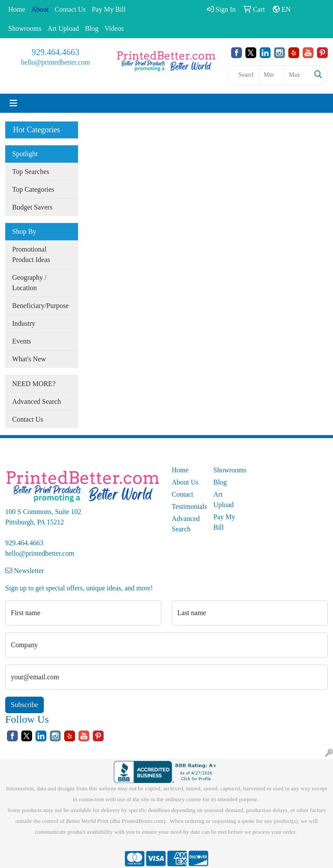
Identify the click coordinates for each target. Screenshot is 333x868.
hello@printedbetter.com (55, 62)
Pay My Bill (109, 9)
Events (22, 341)
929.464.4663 (55, 52)
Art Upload (63, 28)
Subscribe (24, 705)
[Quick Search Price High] (297, 75)
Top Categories (33, 189)
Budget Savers (32, 207)
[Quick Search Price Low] (272, 75)
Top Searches (31, 172)
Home (17, 9)
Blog (92, 28)
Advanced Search (36, 401)
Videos (114, 28)
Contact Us (70, 9)
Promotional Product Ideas (31, 254)
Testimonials (187, 506)
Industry (24, 323)
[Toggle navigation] (13, 103)
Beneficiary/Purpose (41, 306)
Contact (183, 494)
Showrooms (25, 28)
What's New (29, 359)
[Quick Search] (243, 75)
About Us (185, 482)
